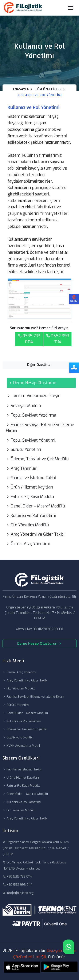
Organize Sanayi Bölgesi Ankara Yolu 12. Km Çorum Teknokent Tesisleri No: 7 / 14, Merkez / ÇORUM (36, 848)
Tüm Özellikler (48, 89)
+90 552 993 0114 (17, 885)
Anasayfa (21, 89)
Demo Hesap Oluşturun (32, 383)
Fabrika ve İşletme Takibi (31, 478)
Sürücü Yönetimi (23, 449)
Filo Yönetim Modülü (27, 525)
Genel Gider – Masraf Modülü (35, 506)
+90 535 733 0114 (17, 876)
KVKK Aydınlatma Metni (21, 746)
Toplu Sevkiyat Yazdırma (31, 415)
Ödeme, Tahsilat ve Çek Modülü (37, 459)
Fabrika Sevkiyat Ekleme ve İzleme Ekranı (40, 428)
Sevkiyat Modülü (23, 406)
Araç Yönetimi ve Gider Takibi (35, 534)
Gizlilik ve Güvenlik (17, 737)
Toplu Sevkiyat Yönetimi (31, 440)
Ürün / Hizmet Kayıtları (29, 487)
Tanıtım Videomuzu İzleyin (34, 396)
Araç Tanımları (22, 468)
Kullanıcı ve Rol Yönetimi (31, 516)
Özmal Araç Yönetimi (28, 544)
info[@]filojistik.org (18, 893)
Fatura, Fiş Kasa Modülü (30, 497)
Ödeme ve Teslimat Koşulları (25, 729)
